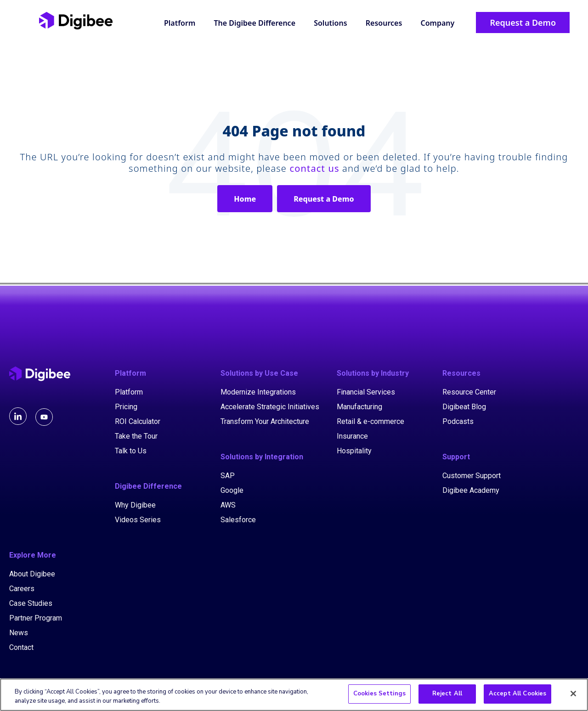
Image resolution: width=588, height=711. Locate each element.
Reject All (447, 695)
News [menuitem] (19, 633)
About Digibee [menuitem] (32, 574)
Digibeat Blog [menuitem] (464, 407)
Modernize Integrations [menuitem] (258, 392)
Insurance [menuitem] (352, 436)
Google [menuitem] (232, 490)
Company (437, 23)
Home (245, 199)
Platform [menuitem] (129, 392)
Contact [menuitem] (21, 647)
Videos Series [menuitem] (138, 520)
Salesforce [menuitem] (238, 520)
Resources (384, 23)
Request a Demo (324, 199)
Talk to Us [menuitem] (131, 451)
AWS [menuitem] (228, 505)
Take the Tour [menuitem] (136, 436)
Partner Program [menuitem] (36, 618)
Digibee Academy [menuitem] (471, 490)
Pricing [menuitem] (126, 407)
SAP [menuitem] (228, 476)
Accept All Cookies (517, 695)
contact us (314, 168)
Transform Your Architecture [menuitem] (265, 421)
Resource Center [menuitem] (469, 392)
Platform (180, 23)
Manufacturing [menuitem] (359, 407)
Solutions (330, 23)
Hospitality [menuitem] (354, 451)
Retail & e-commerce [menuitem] (370, 421)
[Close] (573, 695)
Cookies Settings (379, 695)
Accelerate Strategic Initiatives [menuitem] (270, 407)
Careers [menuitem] (22, 589)
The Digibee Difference (254, 23)
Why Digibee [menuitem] (135, 505)
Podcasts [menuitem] (458, 421)
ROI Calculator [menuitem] (138, 421)
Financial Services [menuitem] (366, 392)
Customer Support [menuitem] (472, 476)
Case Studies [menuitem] (31, 603)
